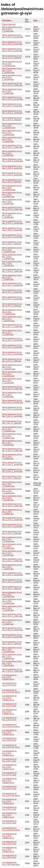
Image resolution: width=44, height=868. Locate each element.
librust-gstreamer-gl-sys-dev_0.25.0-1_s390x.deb (12, 615)
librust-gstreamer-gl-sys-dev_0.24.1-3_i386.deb (12, 422)
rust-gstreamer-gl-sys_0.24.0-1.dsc (10, 739)
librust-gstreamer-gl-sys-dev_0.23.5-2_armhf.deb (12, 174)
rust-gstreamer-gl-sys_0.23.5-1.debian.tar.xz (10, 698)
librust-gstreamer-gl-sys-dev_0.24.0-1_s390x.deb (12, 270)
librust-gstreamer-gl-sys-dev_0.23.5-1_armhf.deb (12, 112)
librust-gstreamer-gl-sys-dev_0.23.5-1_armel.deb (12, 105)
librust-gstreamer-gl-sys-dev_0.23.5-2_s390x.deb (12, 208)
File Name (7, 20)
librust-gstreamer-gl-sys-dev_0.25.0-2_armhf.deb (12, 636)
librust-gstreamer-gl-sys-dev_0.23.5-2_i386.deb (12, 181)
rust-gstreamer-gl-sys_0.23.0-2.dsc (10, 684)
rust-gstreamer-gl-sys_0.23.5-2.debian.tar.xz (10, 712)
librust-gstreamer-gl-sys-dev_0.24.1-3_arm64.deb (13, 401)
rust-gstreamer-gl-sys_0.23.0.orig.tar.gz (11, 691)
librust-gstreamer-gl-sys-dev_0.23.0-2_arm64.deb (13, 36)
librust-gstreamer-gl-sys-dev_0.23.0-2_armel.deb (12, 43)
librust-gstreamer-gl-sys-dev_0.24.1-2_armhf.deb (12, 353)
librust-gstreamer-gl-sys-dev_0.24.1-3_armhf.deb (12, 415)
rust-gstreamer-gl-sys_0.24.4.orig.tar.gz (11, 829)
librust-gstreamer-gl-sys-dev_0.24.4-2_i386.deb (12, 532)
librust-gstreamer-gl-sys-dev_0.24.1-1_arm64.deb (13, 284)
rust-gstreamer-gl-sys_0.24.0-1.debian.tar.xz (10, 732)
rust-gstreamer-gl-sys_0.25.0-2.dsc (10, 856)
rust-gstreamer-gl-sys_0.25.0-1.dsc (10, 843)
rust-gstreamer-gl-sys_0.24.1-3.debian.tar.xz (10, 781)
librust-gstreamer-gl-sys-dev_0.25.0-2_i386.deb (12, 643)
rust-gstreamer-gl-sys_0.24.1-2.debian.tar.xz (10, 767)
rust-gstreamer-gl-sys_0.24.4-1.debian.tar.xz (10, 801)
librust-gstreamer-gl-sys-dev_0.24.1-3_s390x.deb (12, 450)
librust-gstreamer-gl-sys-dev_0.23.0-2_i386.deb (12, 57)
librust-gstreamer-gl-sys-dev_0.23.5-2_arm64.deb (13, 160)
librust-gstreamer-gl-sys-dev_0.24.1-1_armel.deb (12, 291)
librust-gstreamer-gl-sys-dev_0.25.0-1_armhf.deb (12, 581)
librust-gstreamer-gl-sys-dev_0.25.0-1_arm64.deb (13, 574)
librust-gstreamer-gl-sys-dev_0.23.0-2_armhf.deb (12, 50)
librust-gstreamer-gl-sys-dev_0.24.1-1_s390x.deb (12, 326)
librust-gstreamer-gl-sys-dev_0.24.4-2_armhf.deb (12, 525)
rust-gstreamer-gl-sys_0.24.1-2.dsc (10, 774)
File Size (27, 20)
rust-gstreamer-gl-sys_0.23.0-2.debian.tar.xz (10, 677)
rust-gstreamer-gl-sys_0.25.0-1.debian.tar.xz (10, 836)
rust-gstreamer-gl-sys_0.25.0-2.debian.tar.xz (10, 850)
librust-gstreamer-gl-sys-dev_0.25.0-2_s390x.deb (12, 670)
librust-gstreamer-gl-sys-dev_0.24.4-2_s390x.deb (12, 560)
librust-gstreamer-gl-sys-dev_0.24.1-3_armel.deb (12, 408)
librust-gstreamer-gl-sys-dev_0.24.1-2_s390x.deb (12, 388)
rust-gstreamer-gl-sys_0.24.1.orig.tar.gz (11, 794)
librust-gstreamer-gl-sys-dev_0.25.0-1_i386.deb (12, 588)
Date (35, 20)
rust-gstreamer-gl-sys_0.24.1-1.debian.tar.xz (10, 753)
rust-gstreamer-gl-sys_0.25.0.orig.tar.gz (11, 863)
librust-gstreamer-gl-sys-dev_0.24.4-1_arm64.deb (13, 464)
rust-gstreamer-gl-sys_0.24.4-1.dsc (10, 808)
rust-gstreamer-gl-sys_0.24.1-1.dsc (10, 760)
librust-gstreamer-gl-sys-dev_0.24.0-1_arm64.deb (13, 222)
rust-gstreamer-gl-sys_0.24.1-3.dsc (10, 787)
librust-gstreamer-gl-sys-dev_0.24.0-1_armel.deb (12, 229)
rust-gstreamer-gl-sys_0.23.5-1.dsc (10, 705)
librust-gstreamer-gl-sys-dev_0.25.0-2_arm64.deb (13, 629)
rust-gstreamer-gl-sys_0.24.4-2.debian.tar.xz (10, 815)
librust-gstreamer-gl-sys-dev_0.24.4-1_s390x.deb (12, 505)
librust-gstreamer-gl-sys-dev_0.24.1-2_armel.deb (12, 346)
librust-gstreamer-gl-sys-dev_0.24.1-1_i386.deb (12, 305)
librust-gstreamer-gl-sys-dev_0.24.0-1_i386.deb (12, 243)
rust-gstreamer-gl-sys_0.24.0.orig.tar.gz (11, 746)
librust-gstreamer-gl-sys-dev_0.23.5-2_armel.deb (12, 167)
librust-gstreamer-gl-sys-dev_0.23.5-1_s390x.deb (12, 146)
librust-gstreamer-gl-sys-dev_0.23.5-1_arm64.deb (13, 98)
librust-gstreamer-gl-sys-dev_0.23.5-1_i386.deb (12, 119)
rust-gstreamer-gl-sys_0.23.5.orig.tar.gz (11, 725)
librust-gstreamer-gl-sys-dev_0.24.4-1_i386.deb (12, 477)
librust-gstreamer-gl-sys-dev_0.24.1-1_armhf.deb (12, 298)
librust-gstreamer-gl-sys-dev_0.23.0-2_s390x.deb (12, 84)
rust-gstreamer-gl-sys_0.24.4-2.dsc (10, 822)
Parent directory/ (9, 24)
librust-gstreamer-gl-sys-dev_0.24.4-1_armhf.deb (12, 470)
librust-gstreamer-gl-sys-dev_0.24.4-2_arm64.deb (13, 519)
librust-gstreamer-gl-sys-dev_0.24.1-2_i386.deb (12, 360)
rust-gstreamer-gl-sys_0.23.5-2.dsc (10, 719)
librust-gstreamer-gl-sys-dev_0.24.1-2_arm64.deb (13, 339)
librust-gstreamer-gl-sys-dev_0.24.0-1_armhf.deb (12, 236)
